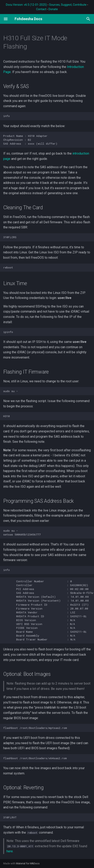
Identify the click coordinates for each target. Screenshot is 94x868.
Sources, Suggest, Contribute (68, 5)
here (10, 851)
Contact (41, 9)
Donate (53, 9)
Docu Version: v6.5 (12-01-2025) (26, 5)
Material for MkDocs (28, 863)
